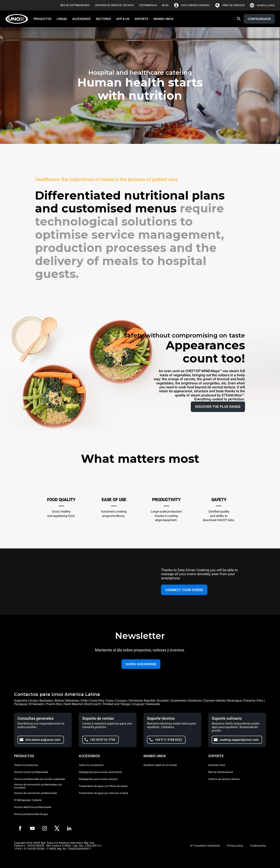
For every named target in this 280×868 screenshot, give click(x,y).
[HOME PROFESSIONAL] (18, 19)
